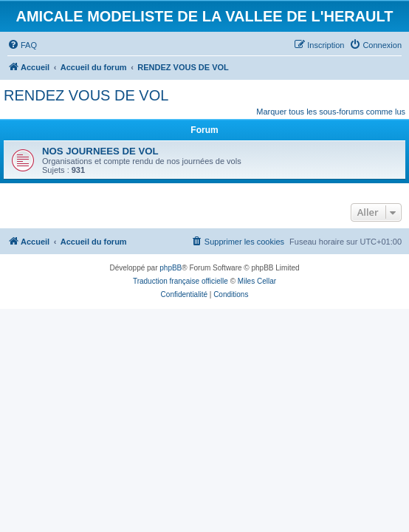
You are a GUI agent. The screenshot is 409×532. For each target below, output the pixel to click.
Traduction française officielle (181, 281)
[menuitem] (22, 45)
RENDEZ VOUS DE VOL (86, 95)
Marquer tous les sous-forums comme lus (331, 112)
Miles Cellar (257, 281)
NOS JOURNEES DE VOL (100, 151)
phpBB (171, 268)
